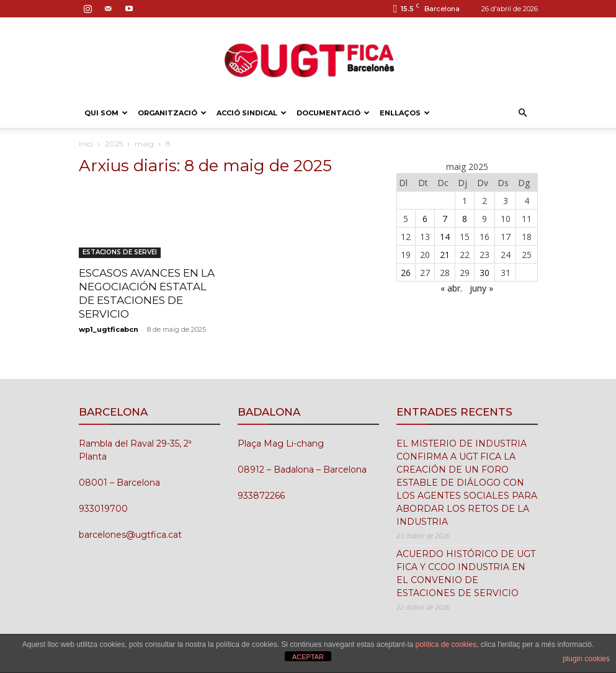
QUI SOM (106, 113)
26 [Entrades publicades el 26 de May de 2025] (406, 273)
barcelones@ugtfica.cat (130, 535)
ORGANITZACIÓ (172, 113)
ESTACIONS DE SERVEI (120, 252)
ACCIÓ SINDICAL (252, 113)
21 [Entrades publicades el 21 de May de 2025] (445, 255)
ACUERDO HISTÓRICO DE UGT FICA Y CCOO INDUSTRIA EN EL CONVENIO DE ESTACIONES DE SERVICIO (466, 573)
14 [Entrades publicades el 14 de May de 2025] (445, 237)
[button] (523, 113)
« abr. (451, 288)
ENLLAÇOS (405, 113)
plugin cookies (586, 659)
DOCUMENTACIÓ (333, 113)
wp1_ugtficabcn (109, 329)
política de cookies (446, 644)
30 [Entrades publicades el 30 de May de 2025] (484, 273)
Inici (86, 144)
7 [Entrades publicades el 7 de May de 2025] (445, 219)
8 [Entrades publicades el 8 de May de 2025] (465, 219)
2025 (114, 144)
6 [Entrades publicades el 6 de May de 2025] (425, 219)
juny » (481, 288)
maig (144, 144)
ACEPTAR (308, 657)
